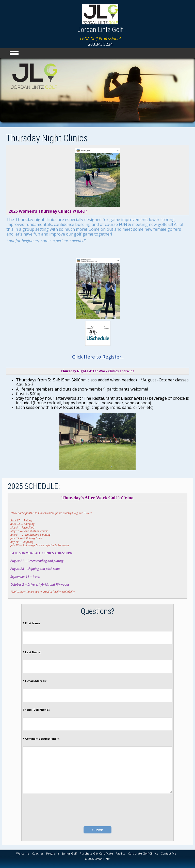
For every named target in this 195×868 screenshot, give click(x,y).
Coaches (38, 853)
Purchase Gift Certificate (96, 853)
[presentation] (97, 818)
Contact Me (168, 853)
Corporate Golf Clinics (143, 853)
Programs (53, 853)
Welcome (23, 853)
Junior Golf (70, 853)
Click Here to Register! (98, 357)
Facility (120, 853)
